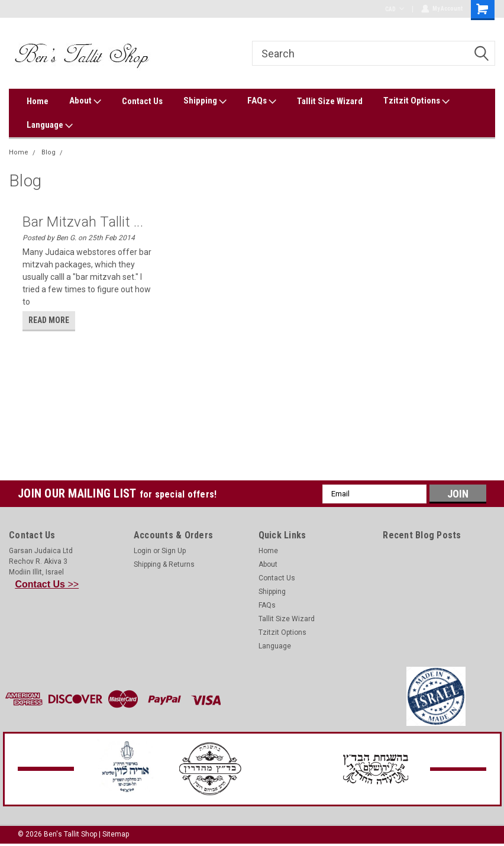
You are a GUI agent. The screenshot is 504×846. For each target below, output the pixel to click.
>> (47, 584)
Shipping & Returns (164, 564)
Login (143, 551)
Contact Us (142, 101)
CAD (394, 9)
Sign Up (174, 551)
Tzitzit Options (416, 101)
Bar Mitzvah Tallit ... (83, 222)
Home (38, 101)
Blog (49, 152)
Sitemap (116, 834)
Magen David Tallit (97, 152)
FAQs (262, 101)
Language (50, 125)
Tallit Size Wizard (330, 101)
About (85, 101)
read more (49, 320)
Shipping (205, 101)
